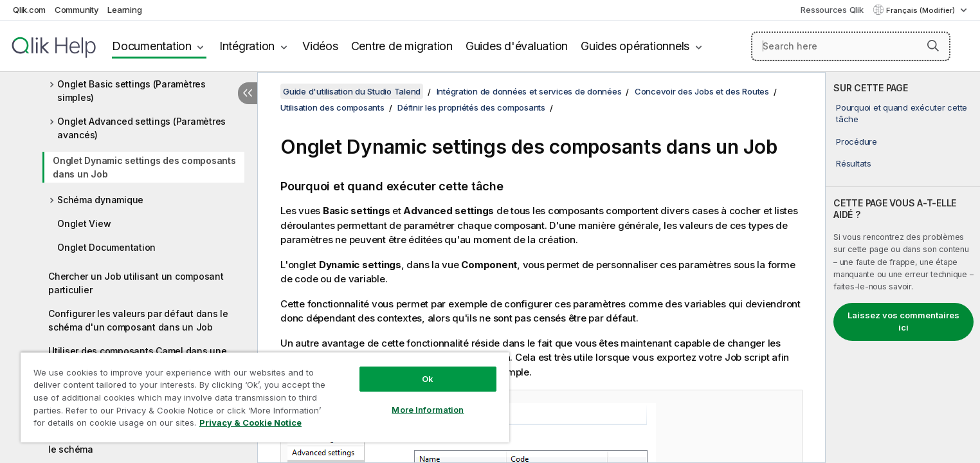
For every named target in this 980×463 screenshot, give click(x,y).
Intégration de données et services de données (529, 91)
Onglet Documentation (106, 247)
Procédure (857, 141)
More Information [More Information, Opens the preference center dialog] (428, 410)
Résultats (854, 163)
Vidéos (320, 46)
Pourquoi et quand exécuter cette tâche (902, 113)
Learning (124, 10)
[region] (265, 397)
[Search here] (851, 46)
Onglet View (84, 223)
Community (77, 10)
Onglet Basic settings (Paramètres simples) (132, 91)
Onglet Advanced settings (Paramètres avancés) (141, 128)
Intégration (247, 46)
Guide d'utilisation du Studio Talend (352, 91)
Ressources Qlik (832, 10)
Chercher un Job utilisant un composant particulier (136, 283)
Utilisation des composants (332, 107)
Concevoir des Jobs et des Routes (702, 91)
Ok (428, 379)
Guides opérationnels (635, 46)
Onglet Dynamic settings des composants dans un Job (144, 167)
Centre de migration (402, 46)
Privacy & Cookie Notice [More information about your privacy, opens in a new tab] (250, 422)
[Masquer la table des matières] (248, 93)
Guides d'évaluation (517, 46)
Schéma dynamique (100, 200)
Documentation (152, 46)
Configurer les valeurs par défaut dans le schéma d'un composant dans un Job (138, 320)
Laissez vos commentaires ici (903, 322)
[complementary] (903, 268)
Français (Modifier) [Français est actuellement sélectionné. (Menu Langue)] (921, 10)
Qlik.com (29, 10)
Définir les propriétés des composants (471, 107)
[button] (933, 46)
